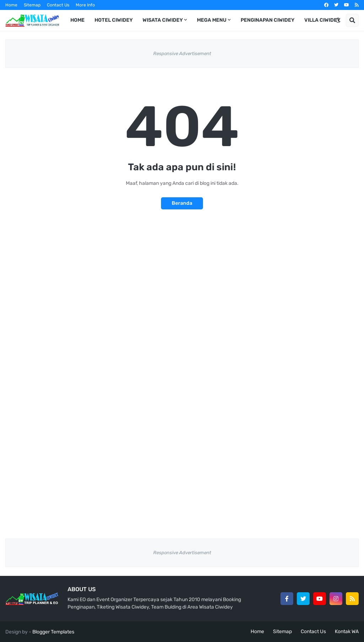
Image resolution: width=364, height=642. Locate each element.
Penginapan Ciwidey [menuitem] (267, 20)
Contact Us (58, 5)
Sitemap (32, 5)
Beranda (182, 203)
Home (11, 5)
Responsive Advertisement (182, 53)
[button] (338, 20)
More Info (85, 5)
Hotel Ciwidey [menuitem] (114, 20)
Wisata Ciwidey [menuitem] (163, 20)
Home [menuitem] (77, 20)
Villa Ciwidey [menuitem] (322, 20)
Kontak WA (347, 632)
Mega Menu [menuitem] (212, 20)
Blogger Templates (53, 632)
